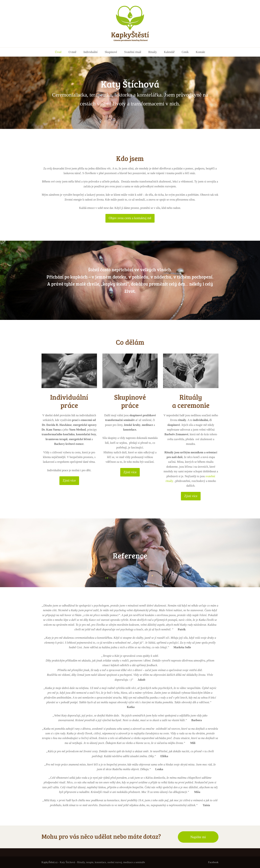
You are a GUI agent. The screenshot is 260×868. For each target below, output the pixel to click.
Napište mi (198, 837)
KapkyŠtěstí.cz (50, 862)
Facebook (213, 862)
